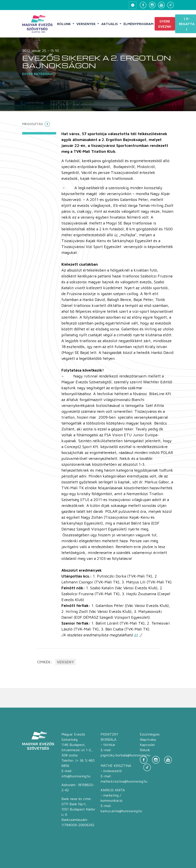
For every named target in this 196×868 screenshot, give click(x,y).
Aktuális (110, 24)
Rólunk (64, 24)
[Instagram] (152, 5)
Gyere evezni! (165, 24)
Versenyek (86, 24)
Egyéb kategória (38, 74)
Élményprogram (139, 24)
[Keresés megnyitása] (133, 5)
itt (136, 635)
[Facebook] (143, 5)
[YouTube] (161, 5)
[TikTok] (171, 5)
